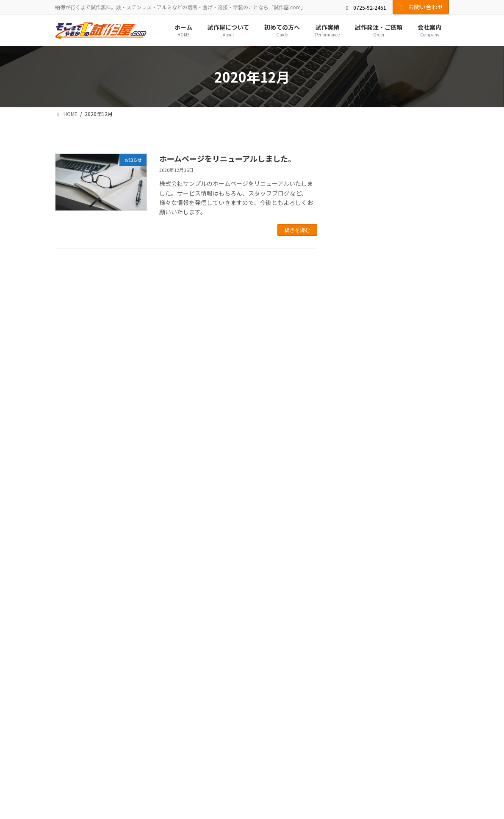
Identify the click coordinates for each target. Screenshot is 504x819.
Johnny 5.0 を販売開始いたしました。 (391, 293)
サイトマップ (78, 571)
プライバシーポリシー (399, 566)
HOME (70, 566)
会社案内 (299, 566)
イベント (418, 201)
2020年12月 (361, 381)
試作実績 (204, 566)
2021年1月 (360, 364)
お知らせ (392, 167)
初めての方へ (162, 566)
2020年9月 (360, 398)
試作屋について (112, 566)
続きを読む (297, 230)
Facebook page (388, 629)
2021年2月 (360, 346)
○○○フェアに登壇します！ (383, 211)
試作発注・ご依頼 (252, 566)
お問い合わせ (421, 7)
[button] (252, 523)
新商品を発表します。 (373, 178)
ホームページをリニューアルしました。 (227, 158)
